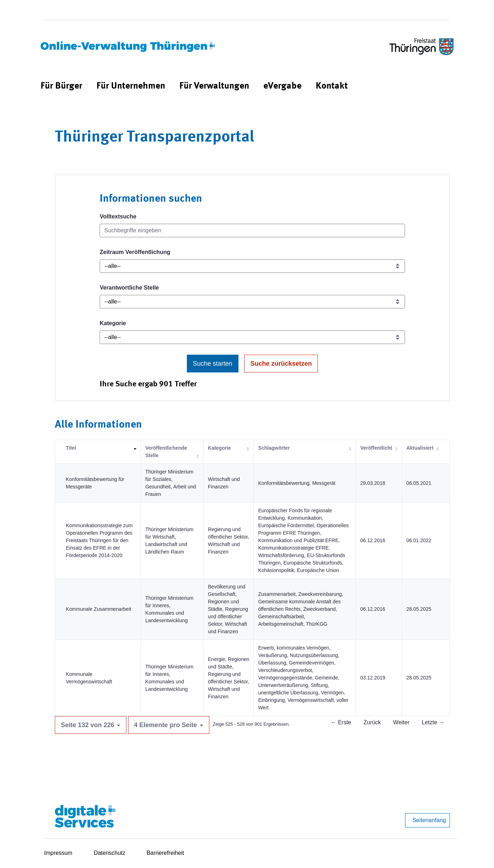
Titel (71, 448)
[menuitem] (61, 86)
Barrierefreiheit (165, 853)
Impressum (58, 853)
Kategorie (113, 323)
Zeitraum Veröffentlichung (135, 252)
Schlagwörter (274, 448)
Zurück (372, 722)
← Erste (341, 722)
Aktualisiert (420, 448)
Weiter (401, 722)
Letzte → (433, 722)
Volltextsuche (118, 216)
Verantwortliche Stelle (129, 288)
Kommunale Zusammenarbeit (99, 609)
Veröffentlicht (376, 448)
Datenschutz (109, 853)
